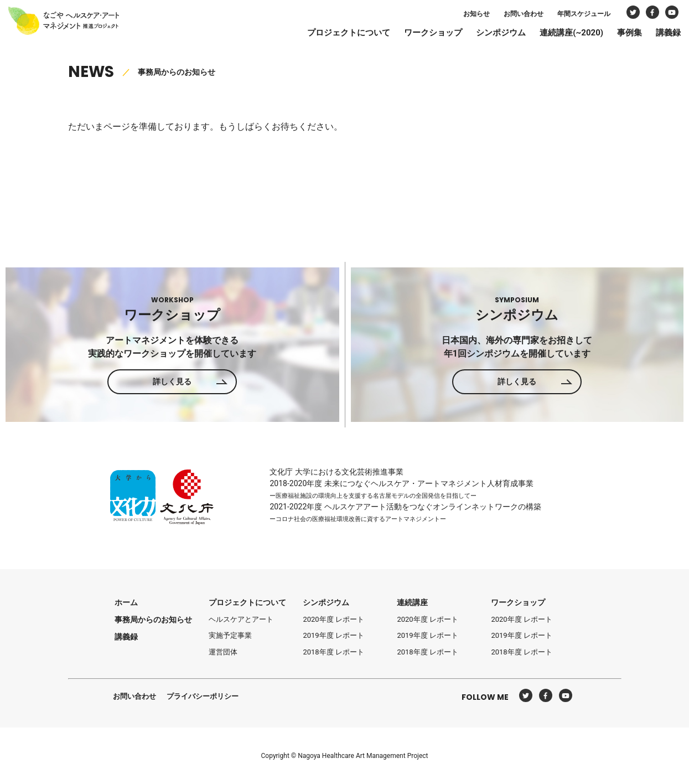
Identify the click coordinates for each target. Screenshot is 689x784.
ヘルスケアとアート (241, 619)
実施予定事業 (230, 635)
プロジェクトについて (335, 34)
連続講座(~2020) (558, 34)
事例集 (616, 34)
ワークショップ (419, 34)
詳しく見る (172, 381)
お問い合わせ (510, 16)
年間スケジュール (570, 16)
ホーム (126, 602)
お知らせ (463, 16)
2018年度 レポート (333, 652)
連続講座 (412, 602)
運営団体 (223, 652)
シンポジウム (487, 34)
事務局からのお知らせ (153, 620)
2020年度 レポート (333, 619)
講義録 (654, 34)
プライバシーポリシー (203, 696)
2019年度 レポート (333, 635)
